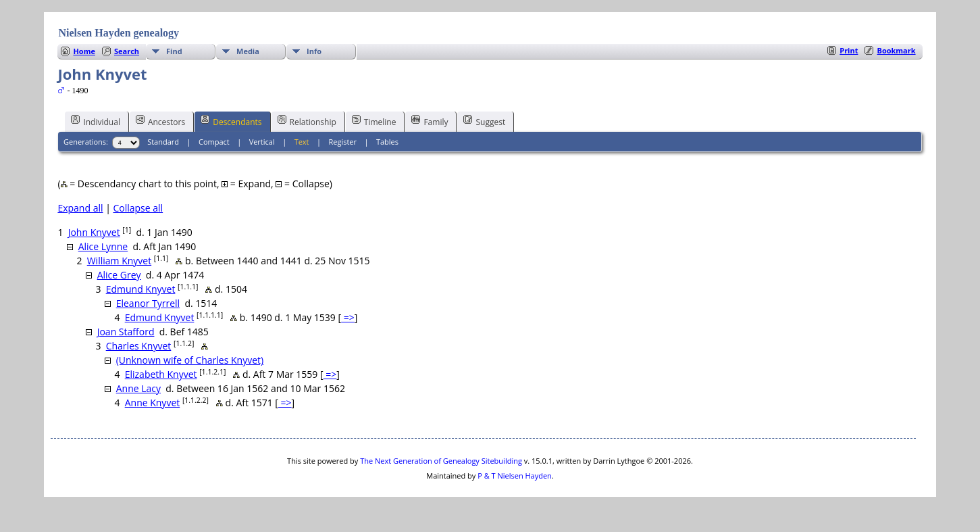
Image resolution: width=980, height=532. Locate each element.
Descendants (231, 121)
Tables (387, 142)
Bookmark (896, 50)
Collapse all (138, 208)
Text (302, 142)
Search (127, 51)
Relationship (307, 121)
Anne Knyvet (153, 403)
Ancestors (160, 121)
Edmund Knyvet (141, 289)
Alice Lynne (103, 246)
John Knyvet (94, 232)
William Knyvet (119, 261)
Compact (214, 142)
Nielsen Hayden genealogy (119, 33)
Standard (163, 142)
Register (342, 142)
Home (84, 51)
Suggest (484, 121)
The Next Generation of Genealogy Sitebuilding (441, 461)
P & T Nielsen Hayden (515, 476)
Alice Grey (119, 275)
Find (174, 51)
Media (248, 51)
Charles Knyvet (139, 346)
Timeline (374, 121)
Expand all (80, 208)
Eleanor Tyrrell (148, 303)
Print (849, 50)
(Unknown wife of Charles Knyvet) (190, 360)
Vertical (262, 142)
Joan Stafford (126, 332)
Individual (96, 121)
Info (314, 51)
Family (430, 121)
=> (348, 317)
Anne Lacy (138, 388)
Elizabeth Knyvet (161, 374)
